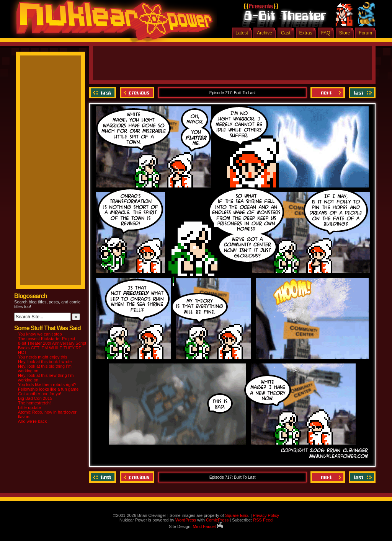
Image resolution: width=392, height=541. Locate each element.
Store (345, 33)
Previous (137, 93)
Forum (365, 33)
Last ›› (361, 93)
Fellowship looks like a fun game (48, 389)
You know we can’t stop (40, 334)
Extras (306, 33)
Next (328, 93)
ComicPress (217, 520)
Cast (286, 33)
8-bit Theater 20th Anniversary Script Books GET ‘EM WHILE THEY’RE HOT (52, 348)
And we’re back (32, 421)
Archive (265, 33)
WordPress (186, 520)
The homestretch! (34, 403)
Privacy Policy (266, 515)
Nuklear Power (112, 23)
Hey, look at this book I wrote (45, 362)
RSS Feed (263, 520)
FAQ (326, 33)
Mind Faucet (208, 526)
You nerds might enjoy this (43, 357)
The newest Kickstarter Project (47, 339)
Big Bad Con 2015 (35, 398)
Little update (29, 407)
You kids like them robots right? (47, 385)
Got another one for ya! (40, 394)
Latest (242, 33)
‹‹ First (104, 93)
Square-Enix (237, 515)
